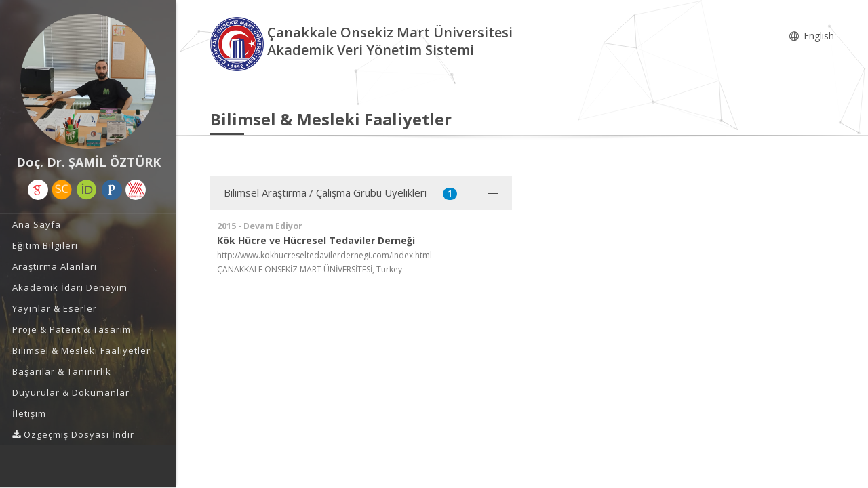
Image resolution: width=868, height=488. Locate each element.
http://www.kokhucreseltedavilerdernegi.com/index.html (324, 255)
